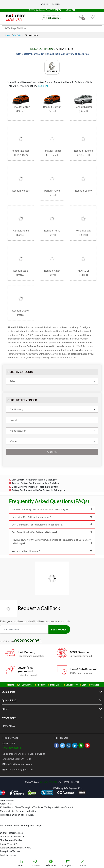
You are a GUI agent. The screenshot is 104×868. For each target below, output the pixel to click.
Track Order (56, 685)
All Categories (25, 685)
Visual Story (72, 685)
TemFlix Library (8, 855)
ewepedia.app (7, 800)
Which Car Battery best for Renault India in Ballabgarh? (52, 509)
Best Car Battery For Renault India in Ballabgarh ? (52, 525)
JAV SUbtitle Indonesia (12, 836)
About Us (41, 685)
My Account (9, 717)
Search (52, 452)
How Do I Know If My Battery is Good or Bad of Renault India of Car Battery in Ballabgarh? (52, 541)
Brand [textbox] (13, 420)
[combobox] (52, 381)
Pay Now (9, 726)
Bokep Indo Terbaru (10, 851)
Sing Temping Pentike (11, 840)
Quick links (8, 692)
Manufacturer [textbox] (18, 431)
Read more (43, 86)
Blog (84, 685)
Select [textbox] (13, 381)
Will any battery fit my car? (52, 551)
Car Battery (18, 35)
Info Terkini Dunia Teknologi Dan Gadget (21, 825)
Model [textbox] (13, 441)
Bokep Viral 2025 (9, 844)
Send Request (59, 629)
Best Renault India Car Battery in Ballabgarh (52, 532)
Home (8, 35)
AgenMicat (6, 804)
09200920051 (12, 748)
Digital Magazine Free (11, 833)
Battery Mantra (49, 781)
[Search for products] (52, 28)
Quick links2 (9, 700)
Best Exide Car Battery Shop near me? (52, 517)
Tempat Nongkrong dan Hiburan (17, 815)
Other (5, 709)
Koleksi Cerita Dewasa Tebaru (16, 848)
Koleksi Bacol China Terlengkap (16, 807)
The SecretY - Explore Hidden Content (53, 807)
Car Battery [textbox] (16, 409)
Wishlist (95, 685)
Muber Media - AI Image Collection (18, 811)
